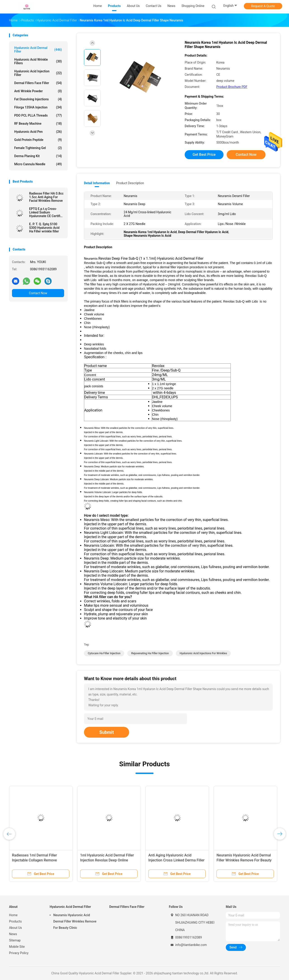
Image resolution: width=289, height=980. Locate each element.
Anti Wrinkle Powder (38, 91)
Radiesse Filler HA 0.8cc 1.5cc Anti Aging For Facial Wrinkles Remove (46, 197)
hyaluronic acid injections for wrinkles (203, 653)
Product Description (130, 183)
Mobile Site (17, 947)
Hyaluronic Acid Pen (38, 132)
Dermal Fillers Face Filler (38, 83)
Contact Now (38, 293)
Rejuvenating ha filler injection (150, 653)
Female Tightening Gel (38, 148)
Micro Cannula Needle (38, 164)
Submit (107, 732)
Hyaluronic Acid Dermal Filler (38, 50)
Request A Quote (263, 6)
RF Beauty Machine (38, 124)
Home (13, 915)
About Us (15, 928)
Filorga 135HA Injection (38, 107)
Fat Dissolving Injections (38, 99)
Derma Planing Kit (38, 156)
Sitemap (15, 940)
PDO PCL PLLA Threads (38, 115)
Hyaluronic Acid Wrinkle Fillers (38, 61)
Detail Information (97, 183)
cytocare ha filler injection (104, 653)
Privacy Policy (19, 953)
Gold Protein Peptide (38, 140)
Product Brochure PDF (232, 87)
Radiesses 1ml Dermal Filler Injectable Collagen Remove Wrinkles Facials (34, 860)
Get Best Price (204, 155)
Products (15, 921)
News (13, 934)
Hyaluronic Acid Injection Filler (38, 73)
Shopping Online (193, 6)
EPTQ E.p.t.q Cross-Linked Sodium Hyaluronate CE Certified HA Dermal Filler (47, 212)
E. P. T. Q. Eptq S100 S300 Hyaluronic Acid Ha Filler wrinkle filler (44, 228)
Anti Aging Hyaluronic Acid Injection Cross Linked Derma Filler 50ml (176, 860)
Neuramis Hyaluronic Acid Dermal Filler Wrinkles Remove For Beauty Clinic (244, 860)
